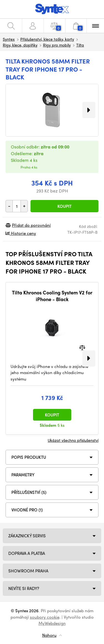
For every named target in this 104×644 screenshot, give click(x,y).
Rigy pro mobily (57, 45)
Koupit (64, 206)
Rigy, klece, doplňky (20, 45)
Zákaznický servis (27, 536)
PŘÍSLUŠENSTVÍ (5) (29, 492)
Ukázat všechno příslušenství (73, 440)
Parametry (23, 475)
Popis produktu (29, 457)
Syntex (9, 39)
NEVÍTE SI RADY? (24, 588)
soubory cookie (45, 617)
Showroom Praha (28, 571)
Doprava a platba (27, 553)
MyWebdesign (52, 623)
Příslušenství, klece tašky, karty (47, 39)
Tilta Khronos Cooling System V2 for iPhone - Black (52, 296)
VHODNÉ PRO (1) (27, 510)
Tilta (80, 45)
